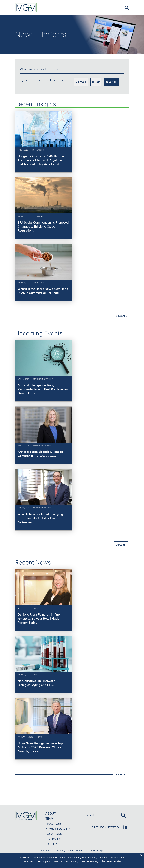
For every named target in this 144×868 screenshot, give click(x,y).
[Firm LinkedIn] (125, 827)
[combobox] (72, 69)
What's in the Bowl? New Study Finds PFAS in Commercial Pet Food (43, 291)
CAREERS (52, 844)
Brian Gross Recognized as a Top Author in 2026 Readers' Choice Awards (40, 747)
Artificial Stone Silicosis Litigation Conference (40, 454)
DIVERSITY (53, 839)
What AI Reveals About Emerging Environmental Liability (40, 516)
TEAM (49, 818)
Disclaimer (47, 851)
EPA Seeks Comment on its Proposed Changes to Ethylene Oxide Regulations (43, 226)
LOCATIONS (54, 834)
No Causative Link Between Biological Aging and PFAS (37, 683)
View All (121, 316)
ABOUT (51, 813)
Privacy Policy (65, 851)
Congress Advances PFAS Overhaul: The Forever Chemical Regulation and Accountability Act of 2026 (42, 160)
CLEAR (96, 82)
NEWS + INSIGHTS (58, 829)
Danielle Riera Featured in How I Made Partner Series (39, 618)
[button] (118, 8)
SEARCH (111, 82)
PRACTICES (53, 824)
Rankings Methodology (90, 851)
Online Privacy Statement (79, 857)
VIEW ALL (81, 82)
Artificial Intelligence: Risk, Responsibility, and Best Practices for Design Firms (43, 389)
